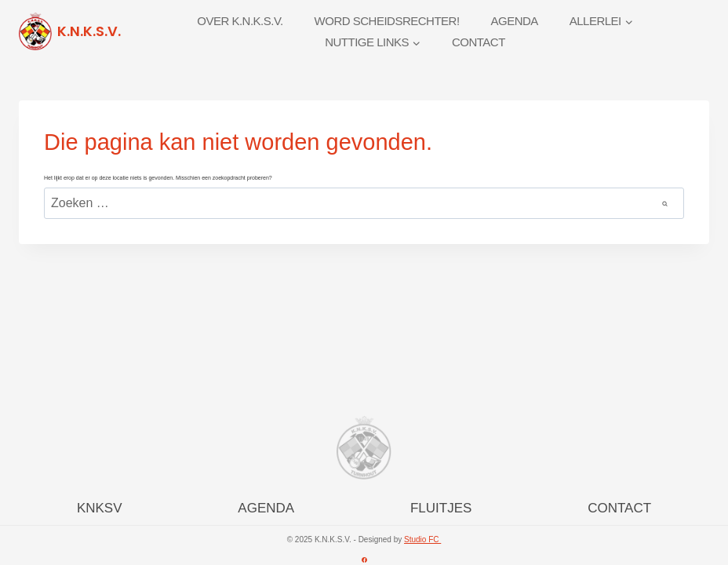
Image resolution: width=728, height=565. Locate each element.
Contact (479, 42)
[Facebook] (364, 560)
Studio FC (422, 539)
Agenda (514, 21)
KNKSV (100, 508)
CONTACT (619, 508)
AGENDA (266, 508)
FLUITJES (441, 508)
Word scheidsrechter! (387, 21)
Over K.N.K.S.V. (240, 21)
